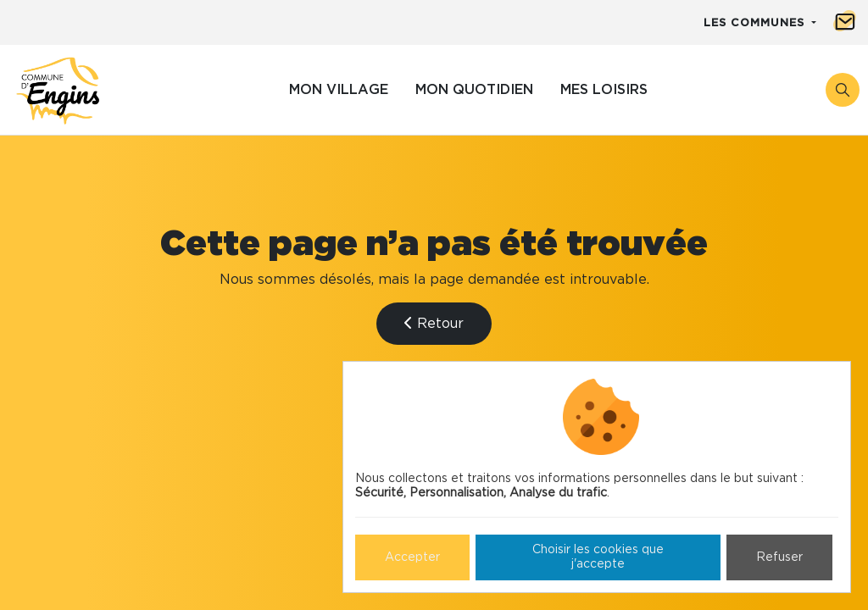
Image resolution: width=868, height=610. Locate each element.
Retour (434, 323)
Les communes (756, 23)
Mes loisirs (604, 90)
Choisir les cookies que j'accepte (598, 557)
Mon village (339, 90)
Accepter (412, 557)
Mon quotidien (474, 90)
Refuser (779, 557)
